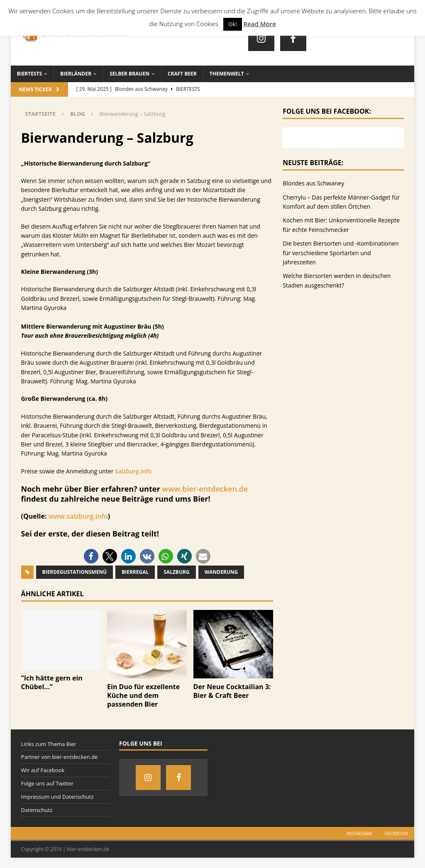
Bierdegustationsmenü (75, 572)
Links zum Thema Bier (49, 744)
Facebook (397, 833)
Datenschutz (37, 810)
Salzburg (176, 572)
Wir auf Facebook (43, 770)
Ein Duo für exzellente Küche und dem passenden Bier (143, 695)
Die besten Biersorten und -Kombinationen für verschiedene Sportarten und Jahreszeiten (341, 253)
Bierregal (135, 572)
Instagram (359, 833)
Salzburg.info (133, 471)
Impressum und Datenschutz (57, 797)
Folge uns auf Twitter (47, 783)
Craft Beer (182, 74)
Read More (260, 24)
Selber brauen (129, 74)
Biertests (30, 74)
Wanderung (221, 572)
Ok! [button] (232, 24)
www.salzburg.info (78, 516)
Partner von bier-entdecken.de (60, 757)
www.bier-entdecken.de (205, 489)
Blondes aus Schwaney (313, 183)
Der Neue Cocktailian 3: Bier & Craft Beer (232, 691)
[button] (91, 556)
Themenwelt (227, 74)
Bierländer (76, 74)
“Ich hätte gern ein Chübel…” (52, 682)
